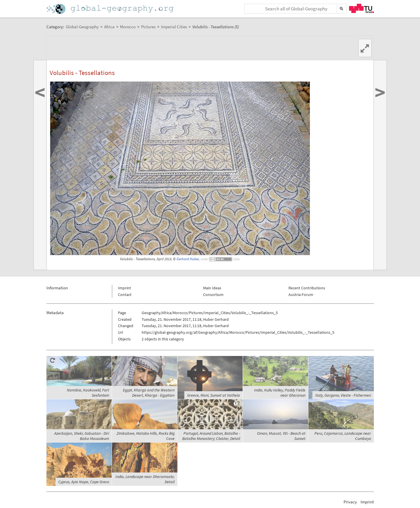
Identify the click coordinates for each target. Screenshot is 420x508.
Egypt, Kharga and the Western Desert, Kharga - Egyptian (149, 393)
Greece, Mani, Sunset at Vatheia (214, 395)
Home (110, 9)
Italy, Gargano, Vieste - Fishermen (343, 395)
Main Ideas (212, 288)
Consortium (213, 295)
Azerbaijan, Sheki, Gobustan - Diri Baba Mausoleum (82, 436)
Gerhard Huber (188, 259)
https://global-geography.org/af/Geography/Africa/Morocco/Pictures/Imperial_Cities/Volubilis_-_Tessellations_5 (238, 332)
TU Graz (361, 8)
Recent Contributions (307, 288)
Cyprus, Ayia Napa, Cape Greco (84, 482)
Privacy (350, 502)
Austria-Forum (301, 295)
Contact (125, 295)
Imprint (124, 288)
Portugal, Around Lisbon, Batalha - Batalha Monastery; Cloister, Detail (211, 436)
